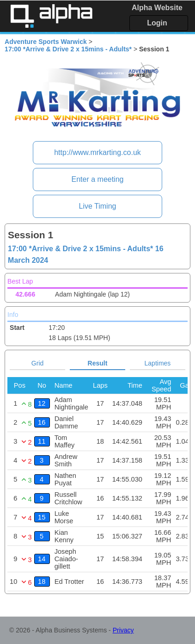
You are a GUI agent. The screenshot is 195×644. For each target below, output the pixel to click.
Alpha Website (157, 8)
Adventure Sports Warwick (46, 42)
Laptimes (158, 363)
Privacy (123, 630)
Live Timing (98, 206)
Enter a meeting (98, 179)
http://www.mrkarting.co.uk (97, 152)
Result (98, 363)
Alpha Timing (51, 16)
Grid (37, 363)
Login (157, 23)
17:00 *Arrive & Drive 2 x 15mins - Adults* (68, 49)
